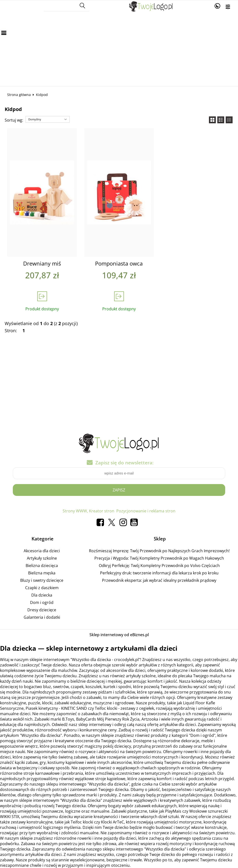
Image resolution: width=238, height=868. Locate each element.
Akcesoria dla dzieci (42, 551)
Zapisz (119, 490)
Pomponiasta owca (119, 263)
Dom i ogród (42, 602)
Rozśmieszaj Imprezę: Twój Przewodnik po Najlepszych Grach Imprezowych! (159, 551)
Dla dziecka (42, 595)
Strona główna (19, 95)
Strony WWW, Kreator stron (88, 511)
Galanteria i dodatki (42, 617)
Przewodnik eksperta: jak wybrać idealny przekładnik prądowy (159, 580)
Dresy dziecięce (42, 610)
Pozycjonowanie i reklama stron (146, 511)
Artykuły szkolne (42, 558)
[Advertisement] (119, 49)
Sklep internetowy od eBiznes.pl (119, 635)
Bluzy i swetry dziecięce (42, 580)
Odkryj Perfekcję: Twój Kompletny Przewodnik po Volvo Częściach (159, 566)
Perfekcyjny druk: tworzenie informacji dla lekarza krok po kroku (159, 573)
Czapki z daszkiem (42, 588)
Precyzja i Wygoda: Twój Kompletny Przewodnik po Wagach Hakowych (159, 558)
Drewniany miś (42, 263)
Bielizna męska (42, 573)
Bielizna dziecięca (42, 566)
